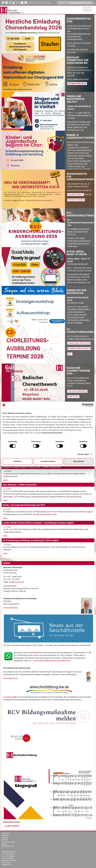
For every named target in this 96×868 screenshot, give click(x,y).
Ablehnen (17, 461)
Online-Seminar (75, 195)
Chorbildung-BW (10, 697)
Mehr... (6, 480)
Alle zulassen (79, 461)
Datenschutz (7, 865)
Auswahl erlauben (48, 461)
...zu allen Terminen (11, 826)
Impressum (6, 863)
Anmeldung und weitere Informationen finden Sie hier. (79, 349)
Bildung (5, 840)
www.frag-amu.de (10, 678)
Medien (4, 844)
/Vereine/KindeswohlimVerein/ (45, 514)
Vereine (4, 838)
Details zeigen (83, 454)
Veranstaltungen (8, 842)
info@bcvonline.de (77, 84)
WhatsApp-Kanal (36, 653)
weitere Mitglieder (11, 608)
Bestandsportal (8, 846)
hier (47, 645)
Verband (5, 836)
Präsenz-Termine (76, 200)
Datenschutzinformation (52, 433)
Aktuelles (6, 833)
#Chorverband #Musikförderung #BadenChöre (52, 661)
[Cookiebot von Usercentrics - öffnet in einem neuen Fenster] (84, 405)
